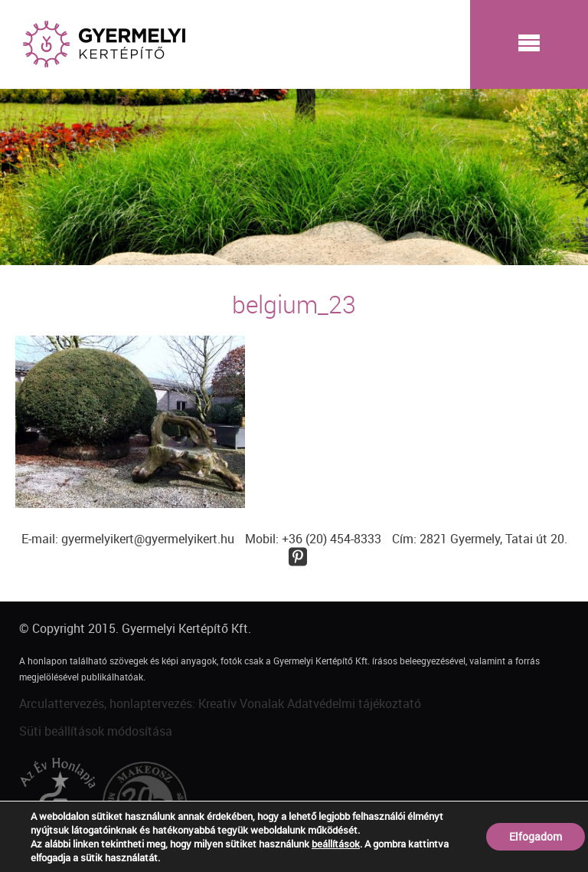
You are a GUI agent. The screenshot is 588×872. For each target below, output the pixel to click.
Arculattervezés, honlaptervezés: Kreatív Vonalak (152, 703)
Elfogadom (536, 836)
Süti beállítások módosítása (96, 731)
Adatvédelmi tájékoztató (354, 703)
